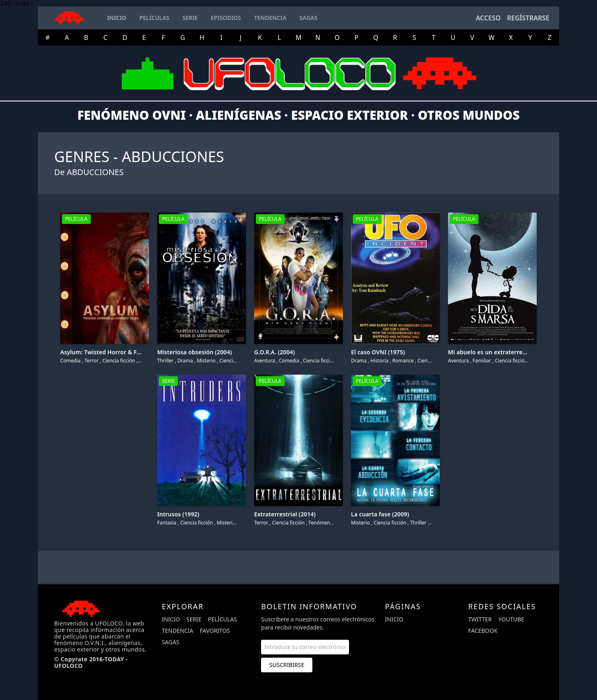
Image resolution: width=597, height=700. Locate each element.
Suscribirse (287, 665)
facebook (483, 631)
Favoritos (215, 631)
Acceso (488, 18)
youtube (511, 619)
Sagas (170, 642)
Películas (223, 619)
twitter (480, 619)
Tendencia (177, 631)
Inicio (171, 619)
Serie (194, 619)
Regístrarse (528, 18)
